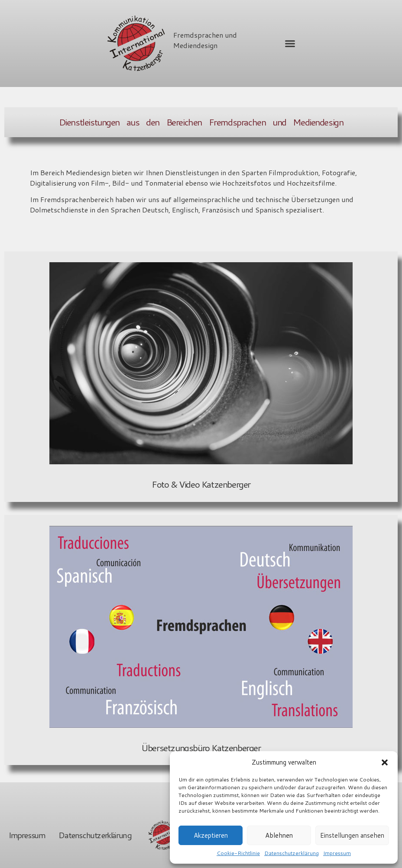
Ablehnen (279, 835)
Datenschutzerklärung (292, 853)
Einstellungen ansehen (352, 835)
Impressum (337, 853)
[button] (385, 762)
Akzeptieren (211, 835)
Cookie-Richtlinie (238, 853)
